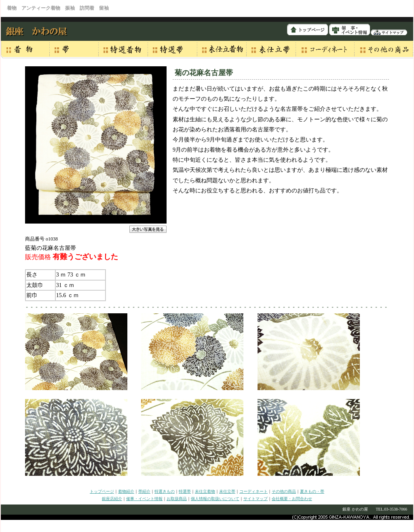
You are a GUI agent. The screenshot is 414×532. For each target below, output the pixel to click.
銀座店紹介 (112, 499)
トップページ (102, 491)
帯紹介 (144, 491)
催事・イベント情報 (144, 499)
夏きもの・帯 (312, 491)
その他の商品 (284, 491)
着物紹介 (126, 491)
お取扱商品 (177, 499)
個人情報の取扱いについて (215, 499)
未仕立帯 (227, 491)
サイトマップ (256, 499)
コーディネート (253, 491)
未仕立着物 (205, 491)
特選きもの (165, 491)
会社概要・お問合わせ (292, 499)
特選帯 (185, 491)
